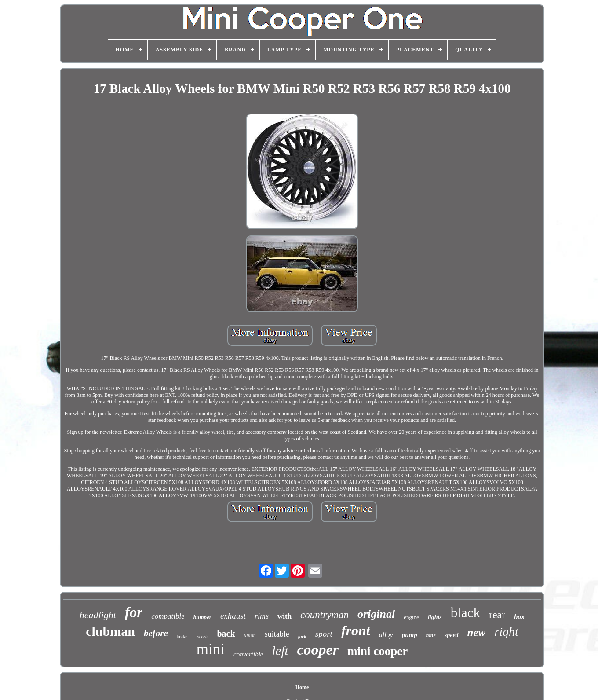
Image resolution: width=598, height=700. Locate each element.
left (280, 651)
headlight (98, 615)
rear (497, 615)
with (284, 616)
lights (435, 617)
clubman (110, 631)
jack (302, 636)
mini (211, 649)
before (156, 633)
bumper (202, 617)
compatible (168, 616)
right (506, 632)
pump (410, 635)
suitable (277, 634)
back (226, 634)
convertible (248, 654)
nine (431, 635)
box (519, 617)
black (465, 613)
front (356, 630)
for (134, 612)
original (376, 614)
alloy (386, 635)
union (250, 635)
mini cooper (377, 651)
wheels (202, 636)
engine (411, 617)
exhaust (233, 616)
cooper (318, 650)
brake (182, 636)
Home (302, 687)
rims (262, 616)
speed (452, 635)
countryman (325, 615)
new (477, 632)
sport (324, 634)
